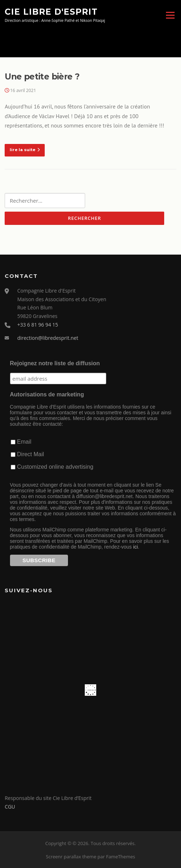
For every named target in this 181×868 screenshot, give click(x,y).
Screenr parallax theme (71, 857)
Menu (170, 15)
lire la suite (25, 150)
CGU (10, 807)
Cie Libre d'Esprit (51, 11)
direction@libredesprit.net (48, 338)
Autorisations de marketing (47, 394)
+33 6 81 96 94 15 (38, 325)
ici (135, 547)
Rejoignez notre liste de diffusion (55, 363)
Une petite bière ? (42, 77)
